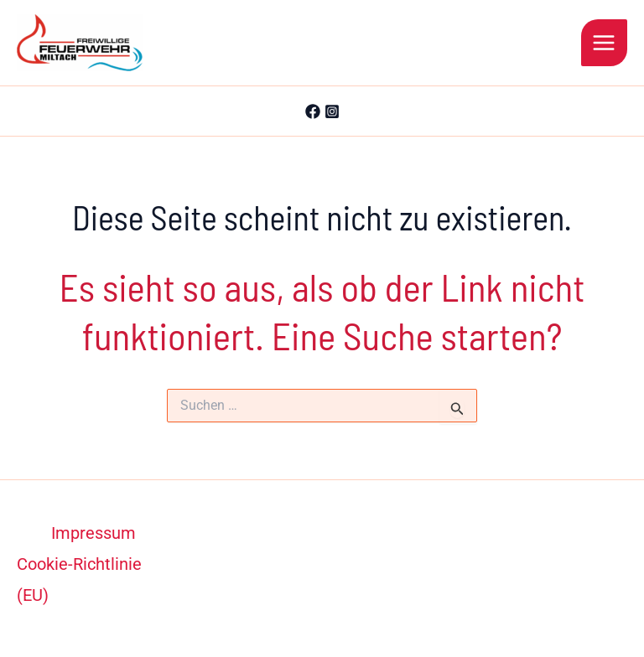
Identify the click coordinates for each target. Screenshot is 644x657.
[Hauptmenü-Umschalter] (605, 43)
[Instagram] (332, 111)
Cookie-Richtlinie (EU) (79, 579)
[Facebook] (313, 111)
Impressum (93, 533)
